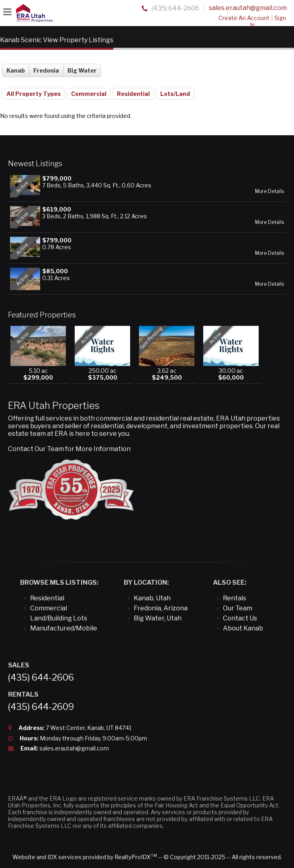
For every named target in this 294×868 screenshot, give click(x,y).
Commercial (89, 94)
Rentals (235, 598)
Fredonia (46, 70)
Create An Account (244, 18)
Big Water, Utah (158, 618)
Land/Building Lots (59, 618)
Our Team (238, 608)
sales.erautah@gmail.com (248, 8)
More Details (269, 191)
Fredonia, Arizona (161, 608)
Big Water (82, 70)
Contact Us (240, 618)
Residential (133, 94)
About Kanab (243, 628)
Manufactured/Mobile (64, 628)
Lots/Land (175, 94)
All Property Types (34, 94)
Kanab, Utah (152, 598)
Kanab (16, 70)
